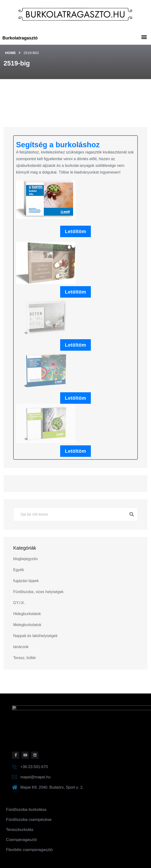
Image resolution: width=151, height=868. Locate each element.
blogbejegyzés (25, 559)
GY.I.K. (19, 603)
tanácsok (21, 647)
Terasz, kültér (25, 658)
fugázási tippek (26, 581)
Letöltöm (75, 231)
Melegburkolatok (27, 625)
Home (10, 53)
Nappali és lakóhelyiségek (35, 636)
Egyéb (19, 570)
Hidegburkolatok (27, 614)
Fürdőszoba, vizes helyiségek (38, 592)
